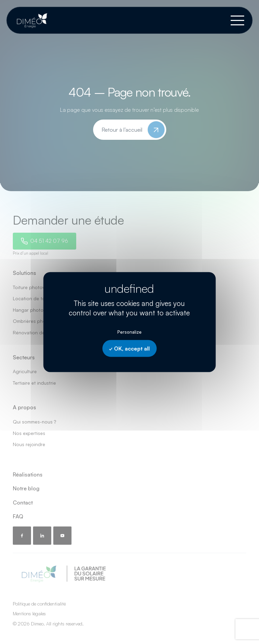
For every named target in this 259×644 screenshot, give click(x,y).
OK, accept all (129, 349)
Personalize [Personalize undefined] (129, 332)
